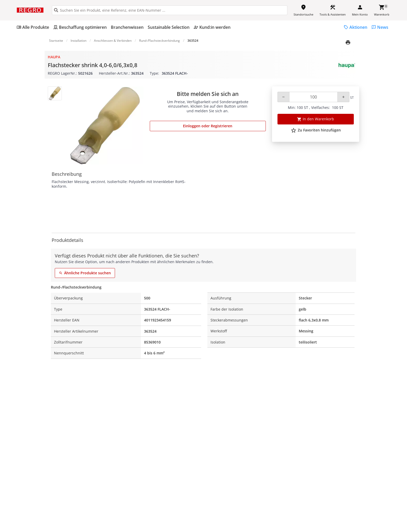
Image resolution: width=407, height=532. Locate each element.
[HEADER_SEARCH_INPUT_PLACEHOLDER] (170, 10)
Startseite (56, 41)
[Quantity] (313, 97)
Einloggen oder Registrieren (208, 126)
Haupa (54, 57)
